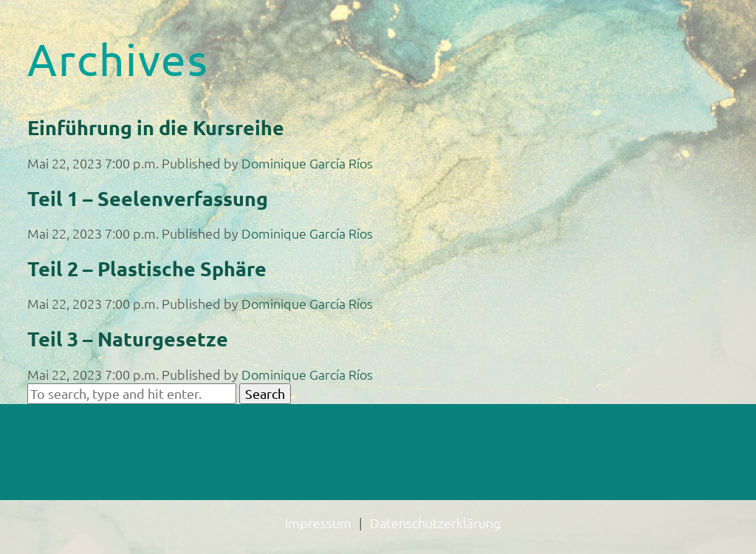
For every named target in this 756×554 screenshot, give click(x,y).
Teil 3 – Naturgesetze (128, 338)
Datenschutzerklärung (435, 523)
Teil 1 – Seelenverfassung (148, 198)
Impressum (318, 523)
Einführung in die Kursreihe (156, 127)
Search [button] (265, 393)
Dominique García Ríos (307, 163)
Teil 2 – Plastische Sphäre (147, 268)
